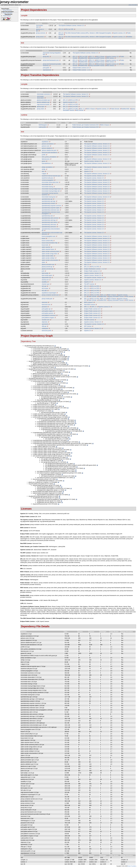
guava (44, 161)
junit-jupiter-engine (47, 311)
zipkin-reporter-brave (48, 249)
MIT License (88, 326)
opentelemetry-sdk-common (50, 218)
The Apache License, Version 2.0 (94, 176)
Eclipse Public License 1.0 (92, 271)
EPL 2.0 (61, 29)
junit (43, 271)
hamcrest (44, 302)
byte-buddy (45, 273)
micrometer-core (40, 26)
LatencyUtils (42, 127)
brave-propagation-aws (49, 236)
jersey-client (40, 109)
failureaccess (46, 159)
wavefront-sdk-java (47, 178)
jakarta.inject (41, 107)
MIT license (101, 58)
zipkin (43, 262)
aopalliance (45, 142)
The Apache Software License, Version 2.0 (71, 25)
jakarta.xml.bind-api (48, 269)
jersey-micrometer (133, 5)
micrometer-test (46, 184)
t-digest (44, 174)
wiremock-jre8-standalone (49, 152)
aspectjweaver (47, 70)
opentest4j (45, 324)
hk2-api (44, 286)
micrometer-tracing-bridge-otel (51, 191)
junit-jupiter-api (46, 309)
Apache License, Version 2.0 (93, 161)
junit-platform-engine (48, 318)
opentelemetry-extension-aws (50, 210)
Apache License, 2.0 (119, 33)
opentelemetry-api (47, 199)
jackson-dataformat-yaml (49, 150)
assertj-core (45, 280)
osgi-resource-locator (43, 104)
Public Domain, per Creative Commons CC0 (85, 125)
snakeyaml (45, 328)
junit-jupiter (46, 68)
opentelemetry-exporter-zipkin (51, 208)
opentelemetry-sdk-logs (49, 220)
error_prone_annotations (49, 157)
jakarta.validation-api (43, 102)
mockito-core (46, 320)
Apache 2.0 (88, 157)
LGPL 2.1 (94, 307)
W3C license (110, 58)
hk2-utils (44, 291)
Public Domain (115, 109)
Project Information (8, 13)
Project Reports (7, 16)
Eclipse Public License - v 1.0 (81, 70)
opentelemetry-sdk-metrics (50, 222)
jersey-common (41, 33)
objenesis (45, 322)
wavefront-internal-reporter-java (51, 176)
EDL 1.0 (92, 57)
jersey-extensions (7, 10)
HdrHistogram (43, 125)
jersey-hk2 (46, 57)
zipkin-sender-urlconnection (50, 260)
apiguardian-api (46, 278)
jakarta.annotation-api (43, 100)
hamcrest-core (46, 305)
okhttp (44, 169)
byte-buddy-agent (47, 275)
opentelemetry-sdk (47, 216)
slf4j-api (44, 326)
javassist (44, 307)
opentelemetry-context (48, 203)
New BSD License (90, 305)
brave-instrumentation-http (50, 243)
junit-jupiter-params (47, 313)
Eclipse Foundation (132, 866)
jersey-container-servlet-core (50, 295)
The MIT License (89, 284)
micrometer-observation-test (50, 182)
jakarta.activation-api (48, 264)
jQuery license (93, 58)
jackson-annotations (48, 144)
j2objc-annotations (47, 167)
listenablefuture (46, 163)
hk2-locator (45, 288)
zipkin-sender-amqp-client (49, 254)
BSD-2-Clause (105, 125)
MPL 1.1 (87, 307)
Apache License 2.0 (69, 102)
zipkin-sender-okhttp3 (48, 258)
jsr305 (44, 155)
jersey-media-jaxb (47, 299)
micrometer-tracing (47, 187)
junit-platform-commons (49, 315)
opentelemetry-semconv (49, 227)
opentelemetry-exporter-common (51, 206)
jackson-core (46, 146)
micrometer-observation (40, 97)
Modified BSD (83, 58)
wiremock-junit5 (46, 331)
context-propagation (48, 180)
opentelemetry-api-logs (49, 201)
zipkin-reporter (46, 247)
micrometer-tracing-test (49, 197)
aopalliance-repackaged (49, 293)
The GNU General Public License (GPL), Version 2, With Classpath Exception (88, 33)
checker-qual (46, 284)
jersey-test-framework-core (51, 60)
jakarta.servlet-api (47, 267)
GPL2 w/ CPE (69, 29)
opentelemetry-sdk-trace (49, 224)
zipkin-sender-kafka (48, 256)
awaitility (44, 282)
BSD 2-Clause (100, 57)
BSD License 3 (89, 302)
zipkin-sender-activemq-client (50, 251)
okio (43, 171)
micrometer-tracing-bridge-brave (51, 189)
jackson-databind (47, 148)
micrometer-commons (43, 94)
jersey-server (40, 37)
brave (43, 238)
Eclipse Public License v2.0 (81, 68)
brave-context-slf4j (47, 241)
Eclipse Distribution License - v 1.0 (94, 269)
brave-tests (45, 245)
